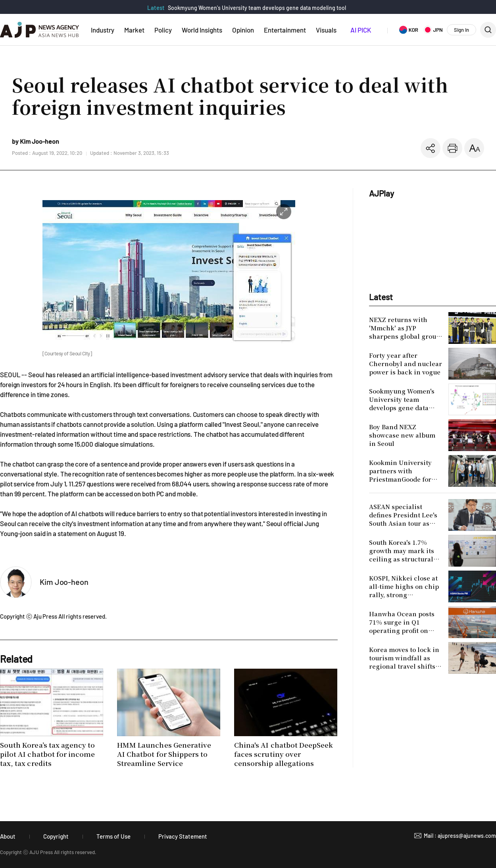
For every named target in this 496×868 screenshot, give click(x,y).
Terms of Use (113, 836)
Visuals (326, 30)
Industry (103, 30)
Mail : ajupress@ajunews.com (460, 836)
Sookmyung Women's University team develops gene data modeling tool (257, 8)
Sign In (461, 30)
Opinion (243, 30)
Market (134, 30)
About (8, 836)
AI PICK (361, 30)
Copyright (56, 836)
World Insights (202, 30)
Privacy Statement (183, 836)
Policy (163, 30)
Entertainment (285, 30)
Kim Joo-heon (64, 582)
